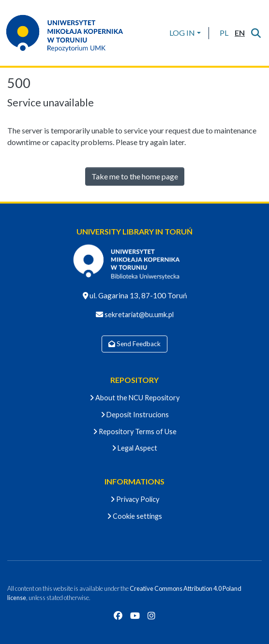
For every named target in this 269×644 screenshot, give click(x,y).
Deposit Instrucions (135, 415)
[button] (224, 33)
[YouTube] (135, 615)
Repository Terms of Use (135, 432)
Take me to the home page (135, 176)
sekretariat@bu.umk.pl (138, 315)
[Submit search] (256, 33)
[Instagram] (151, 615)
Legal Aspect (134, 448)
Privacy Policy (135, 499)
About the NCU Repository (134, 398)
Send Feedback (134, 344)
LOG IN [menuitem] (182, 33)
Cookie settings (134, 516)
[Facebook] (118, 615)
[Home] (71, 33)
